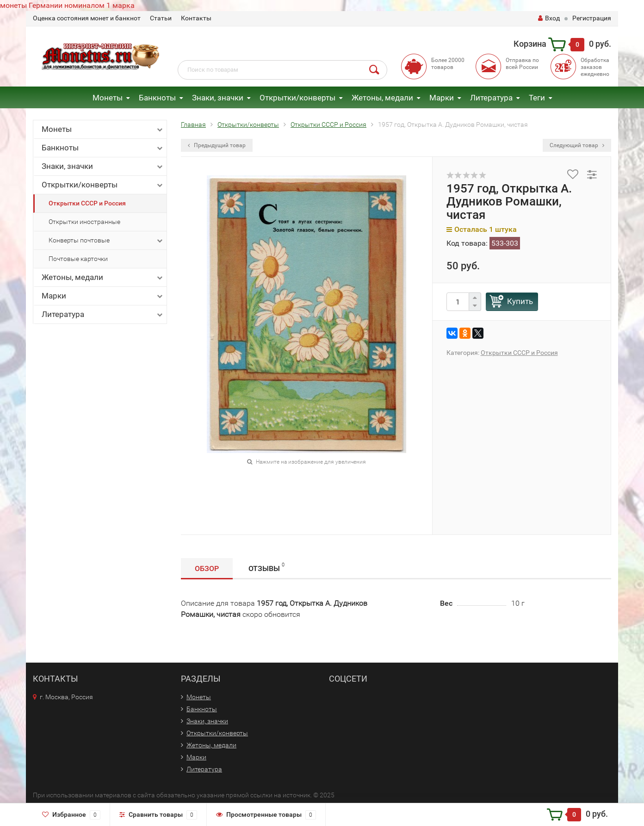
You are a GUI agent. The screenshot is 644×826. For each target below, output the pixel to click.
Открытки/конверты (297, 98)
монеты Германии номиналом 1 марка (67, 5)
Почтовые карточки (78, 259)
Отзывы (266, 567)
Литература (491, 98)
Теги (537, 98)
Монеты (108, 98)
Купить (520, 301)
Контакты (196, 18)
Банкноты (157, 98)
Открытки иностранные (84, 222)
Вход (549, 18)
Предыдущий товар (217, 145)
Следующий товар (577, 145)
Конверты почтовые (106, 241)
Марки (442, 98)
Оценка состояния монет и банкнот (87, 18)
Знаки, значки (218, 98)
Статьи (161, 18)
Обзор (207, 568)
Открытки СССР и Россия (87, 203)
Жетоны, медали (382, 98)
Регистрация (592, 18)
